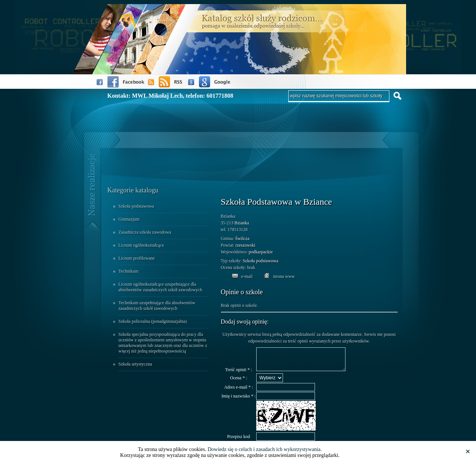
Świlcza (242, 239)
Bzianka (242, 223)
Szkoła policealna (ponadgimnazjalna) (153, 321)
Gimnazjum (129, 219)
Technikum (129, 271)
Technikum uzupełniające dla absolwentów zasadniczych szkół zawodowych (157, 306)
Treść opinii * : (239, 374)
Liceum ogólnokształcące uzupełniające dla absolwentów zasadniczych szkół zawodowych (160, 287)
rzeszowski (245, 245)
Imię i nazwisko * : (239, 400)
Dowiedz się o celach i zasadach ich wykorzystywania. (265, 449)
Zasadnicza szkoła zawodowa (145, 232)
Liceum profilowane (137, 258)
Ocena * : (239, 382)
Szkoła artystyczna (135, 364)
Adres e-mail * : (239, 392)
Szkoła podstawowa (136, 206)
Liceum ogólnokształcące (141, 245)
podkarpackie (261, 252)
